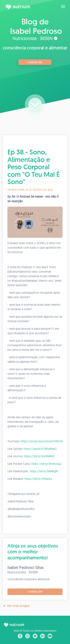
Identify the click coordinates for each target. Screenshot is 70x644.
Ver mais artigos (16, 606)
